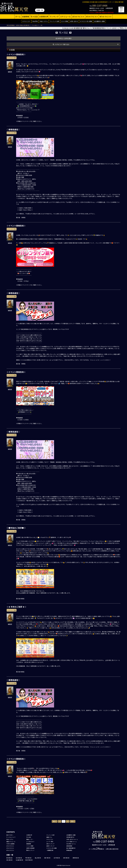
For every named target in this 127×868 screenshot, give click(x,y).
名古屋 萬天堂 (19, 860)
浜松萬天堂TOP (70, 837)
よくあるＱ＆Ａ (30, 842)
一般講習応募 (50, 850)
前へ (55, 821)
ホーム (18, 16)
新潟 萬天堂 (9, 858)
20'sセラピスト (78, 16)
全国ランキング (50, 846)
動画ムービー (30, 839)
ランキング (54, 16)
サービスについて (11, 837)
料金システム (44, 21)
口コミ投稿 (65, 21)
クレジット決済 (55, 21)
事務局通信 (69, 850)
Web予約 (35, 21)
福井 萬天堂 (47, 858)
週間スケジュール (11, 842)
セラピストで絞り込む (62, 44)
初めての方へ (10, 835)
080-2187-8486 (100, 5)
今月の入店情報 (10, 844)
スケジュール (65, 16)
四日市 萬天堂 (29, 860)
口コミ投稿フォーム (72, 842)
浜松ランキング (50, 844)
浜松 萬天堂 (9, 860)
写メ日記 (34, 16)
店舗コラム (49, 837)
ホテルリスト (26, 21)
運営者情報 (69, 846)
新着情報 (29, 844)
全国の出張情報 (30, 848)
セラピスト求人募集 (86, 21)
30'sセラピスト (92, 16)
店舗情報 (26, 16)
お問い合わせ (74, 21)
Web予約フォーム (71, 844)
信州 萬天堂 (19, 858)
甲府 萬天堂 (28, 858)
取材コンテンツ (30, 850)
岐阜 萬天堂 (66, 858)
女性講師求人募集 (99, 21)
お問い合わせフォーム (72, 839)
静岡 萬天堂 (76, 858)
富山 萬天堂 (38, 858)
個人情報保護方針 (71, 848)
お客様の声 (44, 16)
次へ (73, 821)
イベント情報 (30, 846)
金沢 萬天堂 (57, 858)
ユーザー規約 (50, 842)
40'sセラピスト (106, 16)
